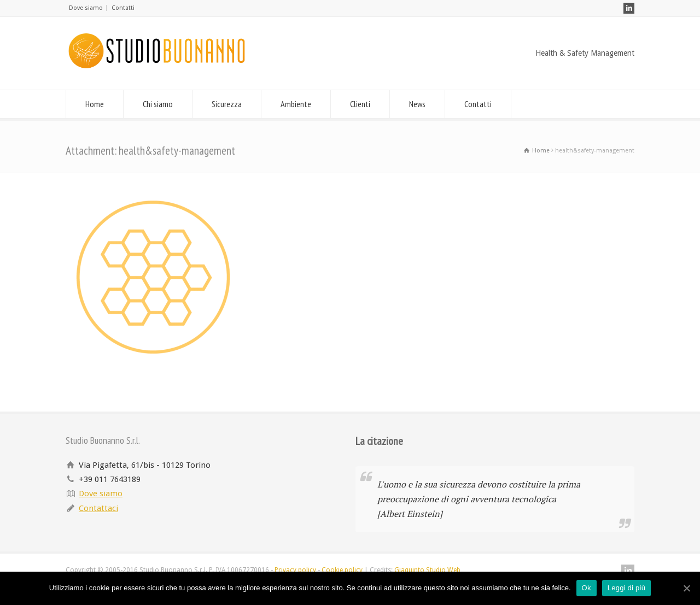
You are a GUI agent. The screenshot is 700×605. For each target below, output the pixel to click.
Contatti (123, 8)
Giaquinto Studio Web (427, 570)
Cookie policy (342, 570)
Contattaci (98, 508)
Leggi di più (627, 588)
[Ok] (686, 588)
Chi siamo (158, 104)
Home (95, 104)
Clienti (360, 104)
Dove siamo (86, 8)
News (417, 104)
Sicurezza (227, 104)
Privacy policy (295, 570)
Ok (587, 588)
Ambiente (296, 104)
